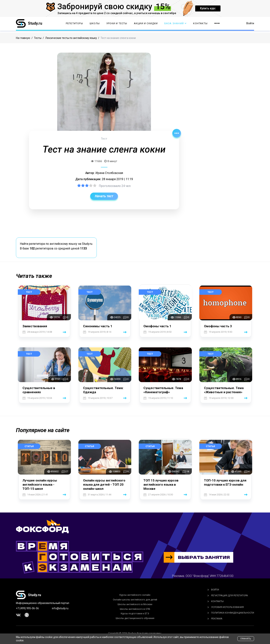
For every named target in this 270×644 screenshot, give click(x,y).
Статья (29, 446)
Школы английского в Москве (135, 604)
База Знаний (175, 25)
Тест (29, 292)
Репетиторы (74, 25)
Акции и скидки (146, 25)
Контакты (200, 25)
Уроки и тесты (117, 25)
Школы (95, 25)
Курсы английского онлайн (135, 595)
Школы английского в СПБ (135, 609)
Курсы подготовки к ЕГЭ (135, 613)
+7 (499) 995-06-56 (27, 608)
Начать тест (104, 196)
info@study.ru (60, 608)
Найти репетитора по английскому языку (49, 244)
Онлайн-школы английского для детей (135, 600)
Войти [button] (250, 24)
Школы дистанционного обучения (135, 618)
